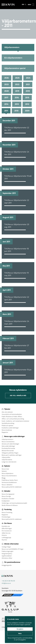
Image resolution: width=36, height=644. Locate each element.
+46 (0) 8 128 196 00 (8, 581)
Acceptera (20, 629)
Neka (20, 633)
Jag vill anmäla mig (18, 396)
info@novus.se (6, 583)
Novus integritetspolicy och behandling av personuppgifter (20, 639)
